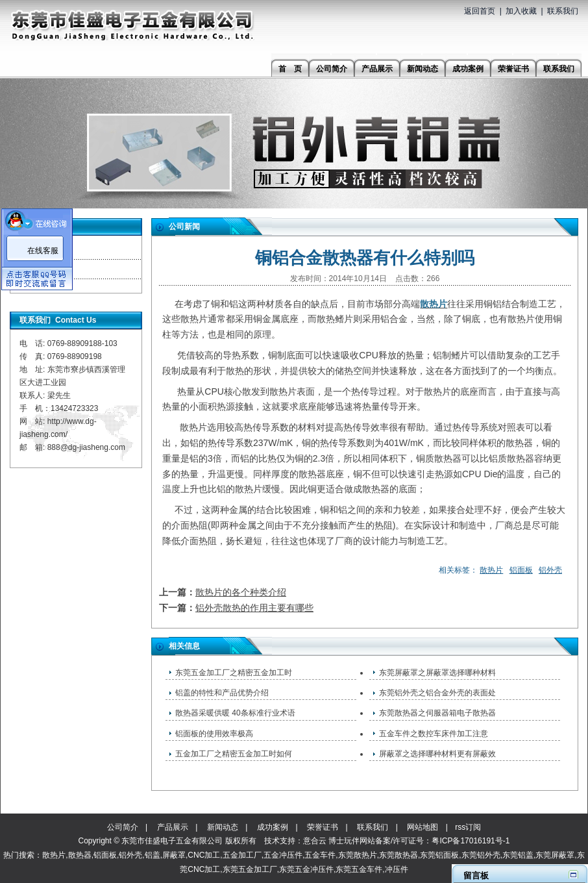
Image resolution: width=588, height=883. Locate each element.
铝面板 (521, 570)
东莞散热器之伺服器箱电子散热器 (437, 713)
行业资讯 (42, 269)
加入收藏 (521, 11)
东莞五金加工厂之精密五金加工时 (234, 673)
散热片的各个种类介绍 (241, 592)
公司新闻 (42, 250)
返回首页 (480, 11)
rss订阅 (468, 827)
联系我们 (563, 11)
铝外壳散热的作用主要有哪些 (254, 608)
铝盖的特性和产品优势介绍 (222, 693)
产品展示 (173, 827)
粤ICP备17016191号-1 (471, 841)
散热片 (491, 570)
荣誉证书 (323, 827)
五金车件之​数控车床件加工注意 (434, 734)
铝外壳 (550, 570)
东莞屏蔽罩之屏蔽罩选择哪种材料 (437, 673)
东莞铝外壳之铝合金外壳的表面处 (437, 693)
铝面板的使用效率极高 (214, 734)
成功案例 (273, 827)
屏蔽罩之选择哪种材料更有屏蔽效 (437, 754)
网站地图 (423, 827)
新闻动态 (223, 827)
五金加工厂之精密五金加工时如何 (234, 754)
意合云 (315, 841)
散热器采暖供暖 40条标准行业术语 (235, 713)
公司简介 (123, 827)
